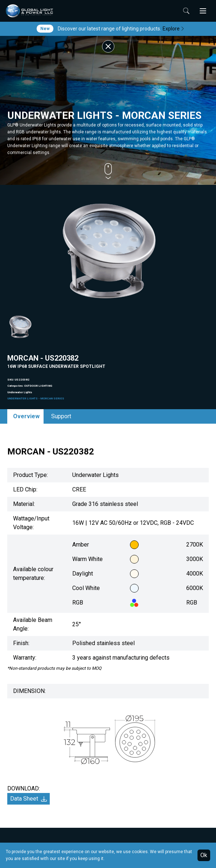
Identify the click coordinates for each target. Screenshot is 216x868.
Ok (204, 855)
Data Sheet (28, 799)
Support (61, 416)
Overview (26, 416)
